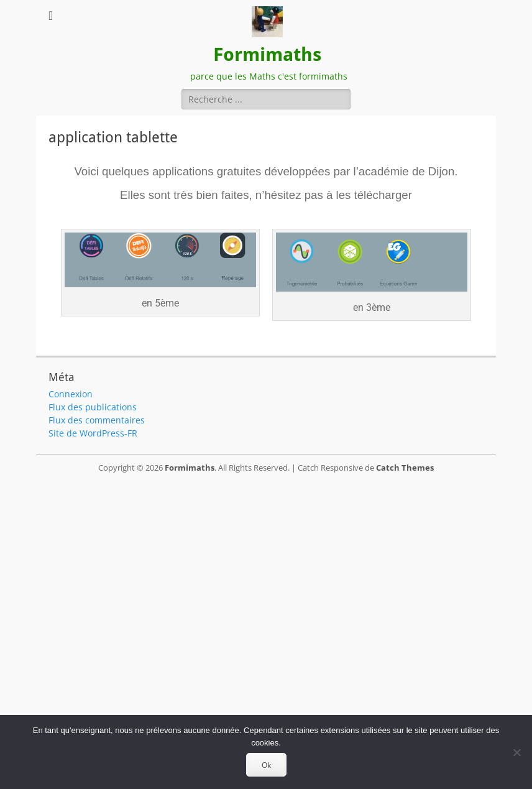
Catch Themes (405, 468)
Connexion (71, 394)
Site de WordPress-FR (93, 433)
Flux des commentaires (97, 420)
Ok (266, 765)
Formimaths (267, 54)
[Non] (516, 752)
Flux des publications (93, 407)
